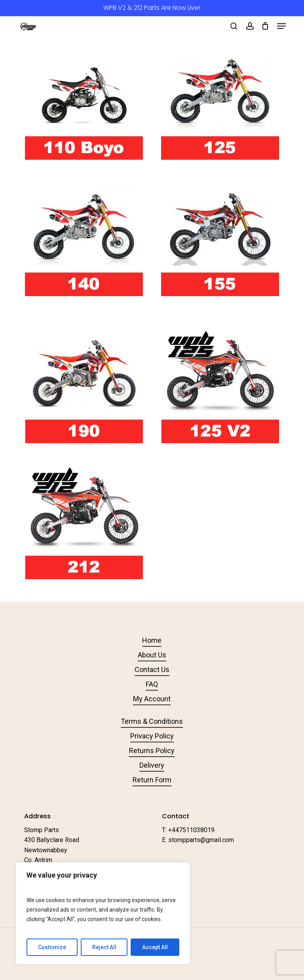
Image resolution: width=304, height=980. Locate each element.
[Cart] (265, 26)
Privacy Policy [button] (152, 736)
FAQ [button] (152, 684)
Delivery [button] (152, 765)
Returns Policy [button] (152, 751)
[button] (281, 26)
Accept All (155, 947)
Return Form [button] (152, 780)
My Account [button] (152, 699)
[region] (103, 913)
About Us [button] (152, 655)
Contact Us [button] (152, 669)
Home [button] (152, 640)
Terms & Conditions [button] (152, 721)
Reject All (104, 947)
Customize (52, 947)
